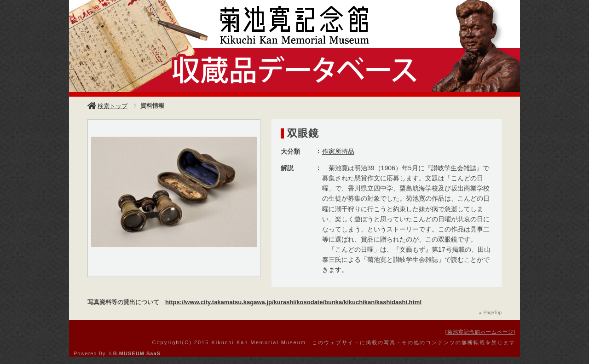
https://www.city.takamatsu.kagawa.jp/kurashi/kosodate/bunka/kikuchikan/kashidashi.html (293, 302)
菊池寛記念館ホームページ (480, 332)
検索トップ (107, 106)
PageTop (493, 313)
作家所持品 (338, 151)
